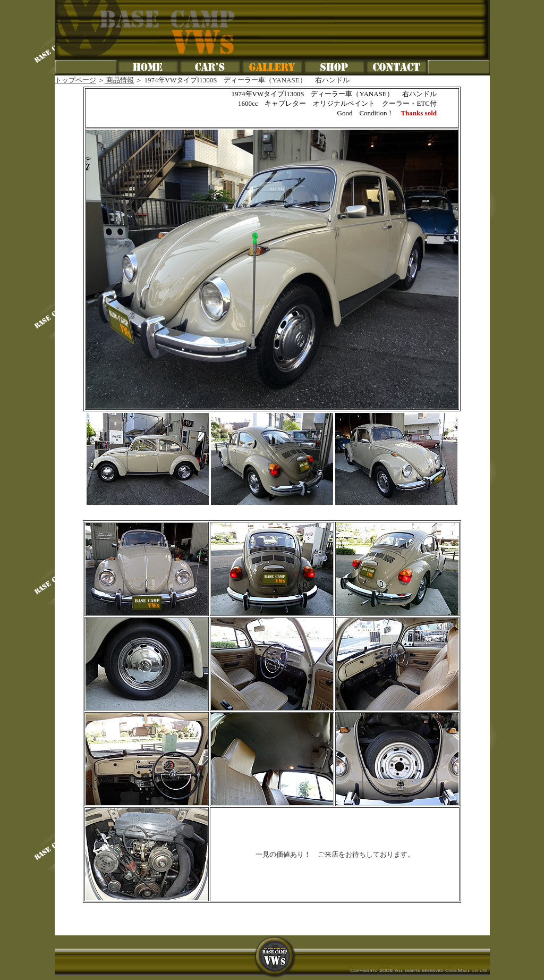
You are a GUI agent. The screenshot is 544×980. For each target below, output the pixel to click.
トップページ (75, 80)
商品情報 (119, 80)
